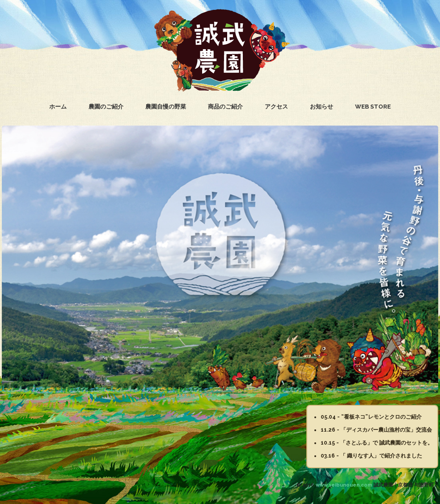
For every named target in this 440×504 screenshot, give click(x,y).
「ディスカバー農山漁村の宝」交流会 (386, 430)
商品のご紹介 (225, 107)
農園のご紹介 (106, 107)
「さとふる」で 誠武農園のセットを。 (387, 443)
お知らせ (322, 107)
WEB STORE (373, 107)
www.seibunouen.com (344, 485)
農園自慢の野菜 (166, 107)
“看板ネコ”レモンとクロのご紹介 (381, 417)
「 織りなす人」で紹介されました (381, 456)
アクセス (276, 107)
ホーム (58, 107)
